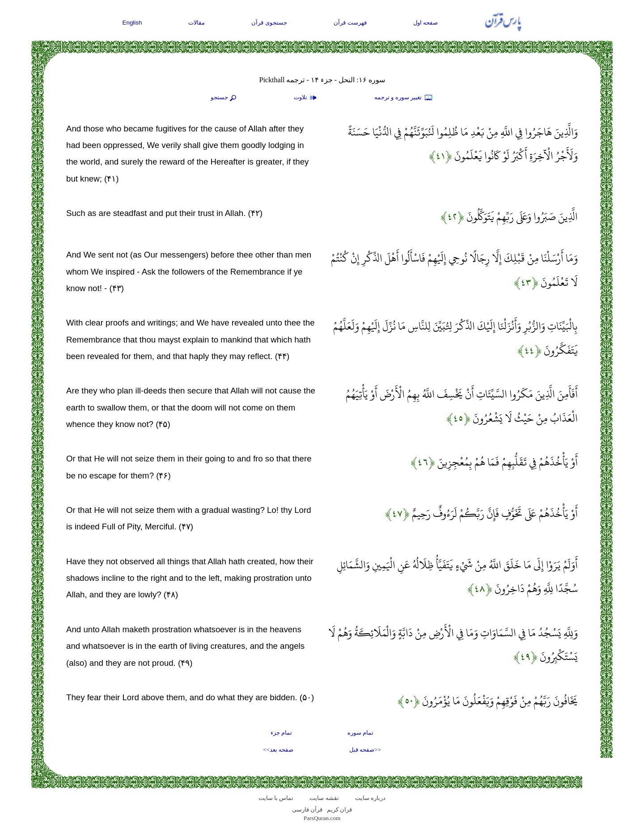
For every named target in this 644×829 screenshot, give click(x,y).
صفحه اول (426, 23)
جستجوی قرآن (269, 23)
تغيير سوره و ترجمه (404, 98)
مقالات (197, 23)
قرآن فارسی (307, 810)
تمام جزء (281, 733)
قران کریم (339, 810)
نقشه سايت (324, 798)
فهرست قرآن (350, 23)
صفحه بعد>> (278, 750)
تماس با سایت (276, 798)
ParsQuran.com (322, 818)
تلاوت (306, 98)
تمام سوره (360, 733)
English (132, 23)
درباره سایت (370, 798)
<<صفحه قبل (365, 750)
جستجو (225, 98)
